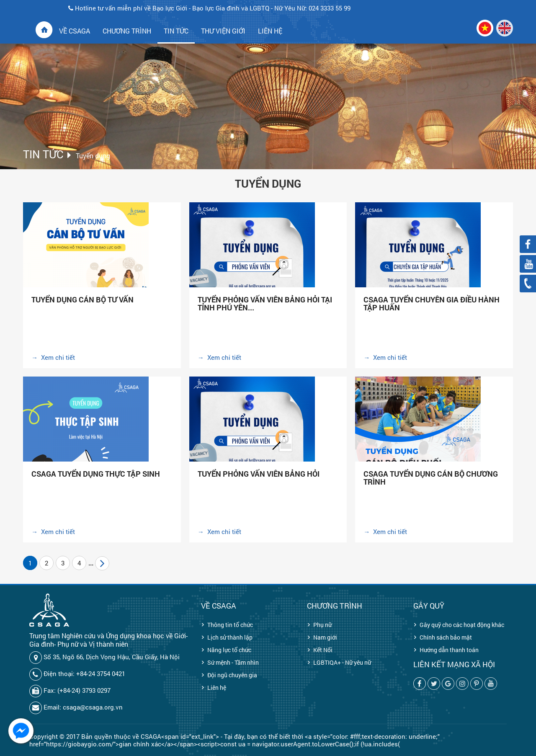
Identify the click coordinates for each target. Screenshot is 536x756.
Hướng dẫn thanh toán (449, 650)
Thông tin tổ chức (230, 625)
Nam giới (325, 637)
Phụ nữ (322, 625)
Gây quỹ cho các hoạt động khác (462, 625)
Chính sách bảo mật (446, 637)
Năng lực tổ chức (229, 650)
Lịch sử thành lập (230, 637)
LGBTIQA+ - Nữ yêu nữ (342, 662)
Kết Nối (323, 650)
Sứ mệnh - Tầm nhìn (233, 662)
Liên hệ (217, 688)
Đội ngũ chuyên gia (232, 675)
